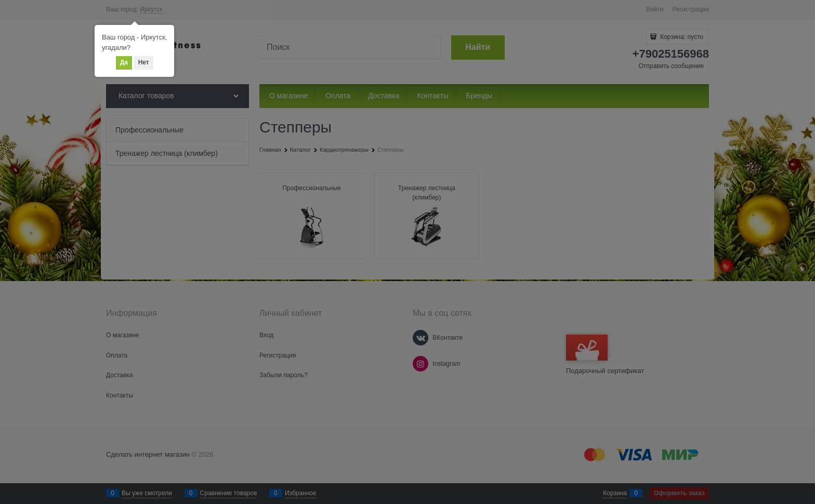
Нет (144, 62)
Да (124, 62)
